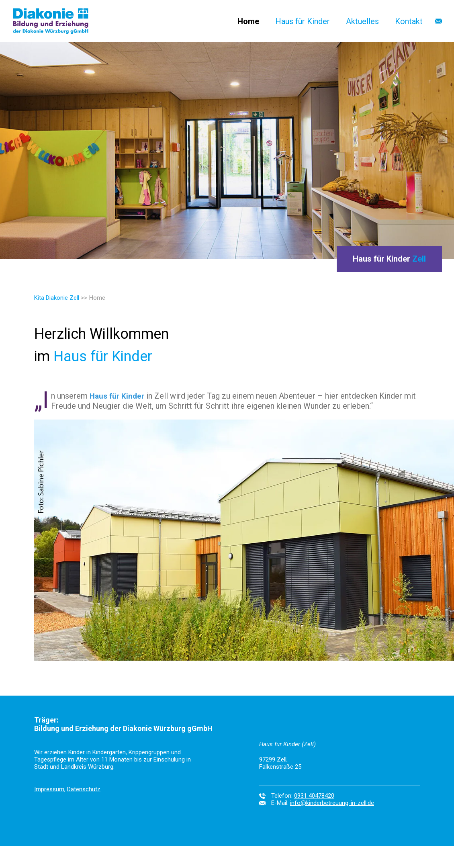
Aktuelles (362, 21)
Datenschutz (84, 789)
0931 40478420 (314, 796)
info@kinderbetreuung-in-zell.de (332, 803)
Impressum (49, 789)
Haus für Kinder (303, 21)
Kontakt (409, 21)
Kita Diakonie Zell (57, 298)
